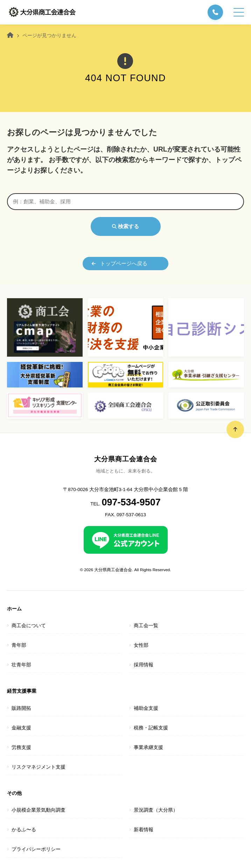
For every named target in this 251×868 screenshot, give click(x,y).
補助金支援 (146, 708)
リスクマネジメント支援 (39, 767)
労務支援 (21, 747)
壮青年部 (21, 665)
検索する (126, 226)
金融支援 (21, 728)
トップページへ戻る (120, 263)
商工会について (29, 626)
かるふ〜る (24, 830)
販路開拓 (21, 708)
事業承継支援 (148, 747)
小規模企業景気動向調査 (39, 810)
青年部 (19, 645)
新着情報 (144, 830)
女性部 (141, 645)
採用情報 (144, 665)
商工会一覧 (146, 626)
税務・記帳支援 (151, 728)
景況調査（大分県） (156, 810)
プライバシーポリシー (36, 849)
